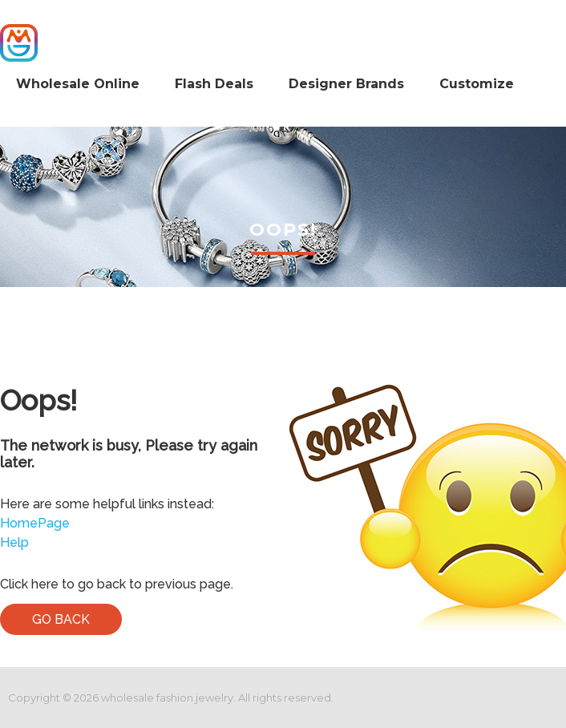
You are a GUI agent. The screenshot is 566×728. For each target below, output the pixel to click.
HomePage (35, 523)
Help (14, 542)
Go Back (61, 619)
